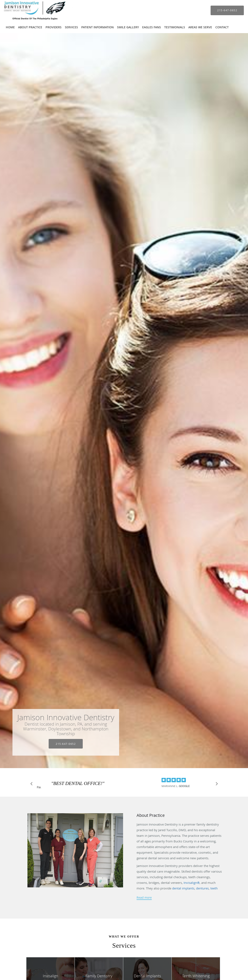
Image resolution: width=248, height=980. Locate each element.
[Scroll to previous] (33, 785)
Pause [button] (39, 787)
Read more (144, 898)
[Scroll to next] (216, 785)
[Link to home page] (31, 10)
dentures (202, 888)
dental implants (183, 888)
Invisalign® (191, 883)
